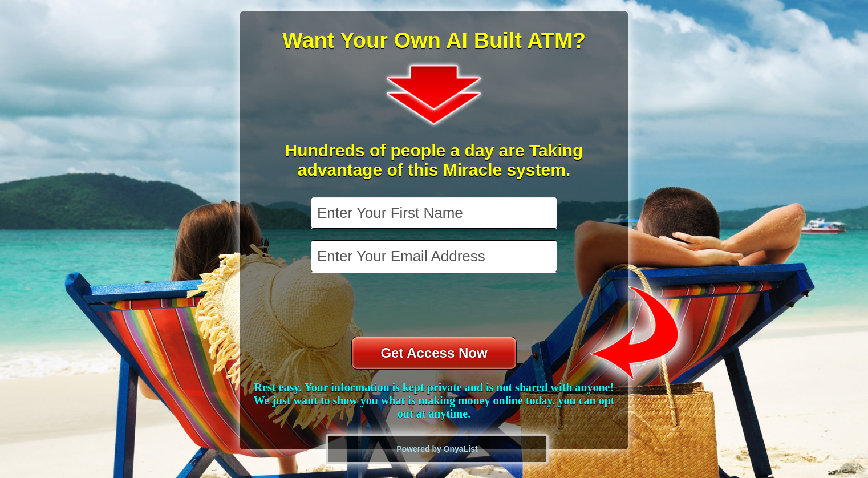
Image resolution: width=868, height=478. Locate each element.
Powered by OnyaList (437, 449)
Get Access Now (434, 353)
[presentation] (435, 306)
